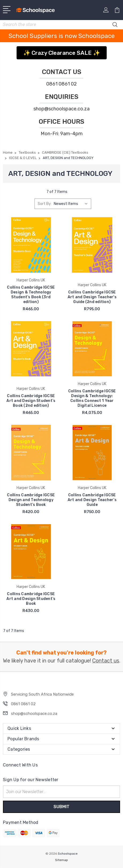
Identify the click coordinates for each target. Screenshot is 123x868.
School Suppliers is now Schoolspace (62, 36)
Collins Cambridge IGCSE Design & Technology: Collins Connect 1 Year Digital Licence (92, 398)
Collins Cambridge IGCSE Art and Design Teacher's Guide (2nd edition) (92, 297)
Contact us (106, 661)
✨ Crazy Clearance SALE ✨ (62, 53)
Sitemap (61, 860)
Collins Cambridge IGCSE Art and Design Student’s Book (31, 599)
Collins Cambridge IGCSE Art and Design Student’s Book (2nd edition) (31, 401)
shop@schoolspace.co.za (61, 109)
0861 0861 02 (61, 84)
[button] (62, 51)
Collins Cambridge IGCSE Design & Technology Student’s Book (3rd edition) (31, 295)
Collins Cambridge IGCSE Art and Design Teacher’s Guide (92, 500)
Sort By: (45, 204)
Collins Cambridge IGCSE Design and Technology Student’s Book (31, 500)
